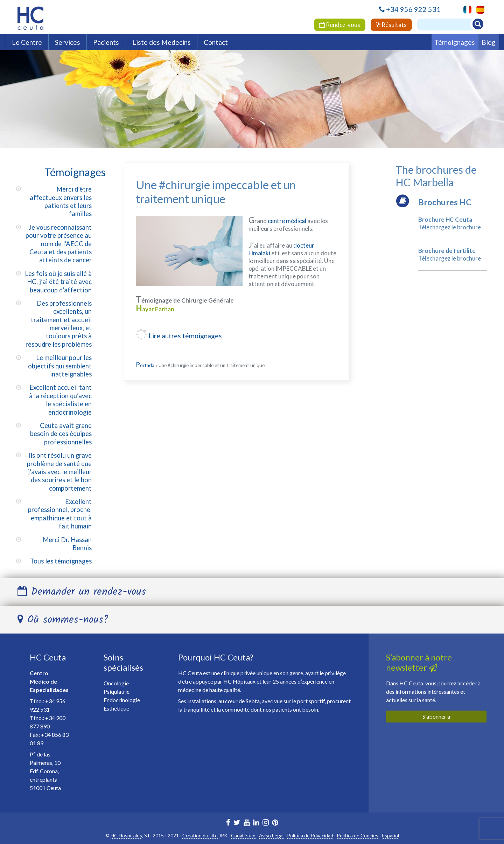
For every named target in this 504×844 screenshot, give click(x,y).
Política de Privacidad (310, 835)
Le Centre (27, 42)
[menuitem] (479, 10)
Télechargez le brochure (450, 227)
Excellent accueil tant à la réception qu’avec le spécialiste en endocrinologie (60, 400)
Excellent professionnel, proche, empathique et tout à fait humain (60, 514)
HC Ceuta (48, 657)
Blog (489, 42)
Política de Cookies (358, 835)
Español (390, 835)
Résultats (391, 25)
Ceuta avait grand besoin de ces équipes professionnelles (61, 434)
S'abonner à (436, 716)
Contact (216, 42)
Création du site (200, 835)
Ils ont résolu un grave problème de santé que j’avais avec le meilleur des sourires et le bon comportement (59, 472)
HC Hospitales (126, 835)
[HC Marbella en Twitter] (237, 823)
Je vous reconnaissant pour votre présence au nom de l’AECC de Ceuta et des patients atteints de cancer (59, 244)
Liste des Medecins (162, 42)
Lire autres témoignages (184, 336)
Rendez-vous (340, 25)
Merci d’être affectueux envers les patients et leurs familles (61, 201)
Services (68, 42)
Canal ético (243, 835)
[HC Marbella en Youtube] (247, 823)
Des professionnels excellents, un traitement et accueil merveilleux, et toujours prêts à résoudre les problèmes (59, 324)
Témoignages (455, 42)
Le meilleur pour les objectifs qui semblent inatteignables (60, 366)
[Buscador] (449, 25)
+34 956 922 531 (413, 9)
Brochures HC (445, 202)
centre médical (287, 221)
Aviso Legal (271, 835)
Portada (145, 365)
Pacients (106, 42)
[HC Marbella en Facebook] (228, 823)
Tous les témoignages (61, 561)
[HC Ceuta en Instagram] (266, 823)
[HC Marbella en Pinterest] (275, 823)
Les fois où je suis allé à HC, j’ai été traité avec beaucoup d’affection (58, 282)
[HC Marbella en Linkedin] (256, 823)
